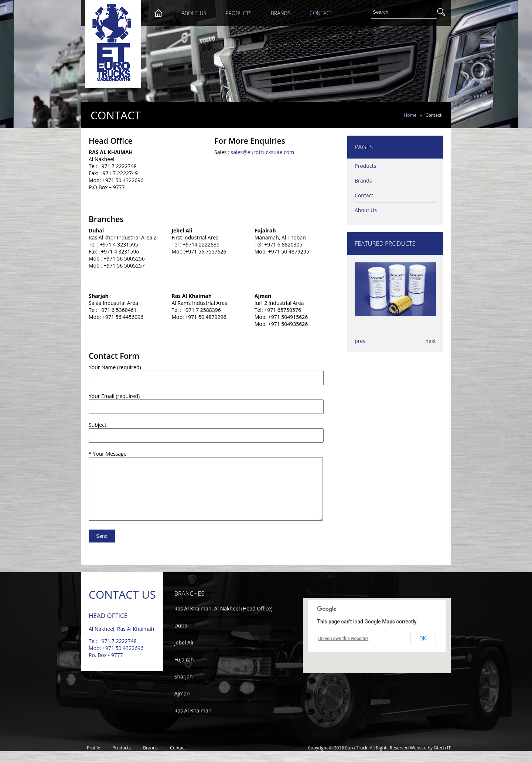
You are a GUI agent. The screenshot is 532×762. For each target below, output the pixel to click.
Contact (321, 13)
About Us (194, 13)
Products (238, 13)
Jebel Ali (184, 654)
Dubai (182, 637)
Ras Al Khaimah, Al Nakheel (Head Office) (224, 620)
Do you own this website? (344, 650)
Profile (93, 759)
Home (410, 115)
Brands (281, 13)
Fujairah (184, 671)
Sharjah (184, 688)
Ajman (182, 705)
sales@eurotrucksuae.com (262, 152)
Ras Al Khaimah (193, 722)
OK (423, 650)
